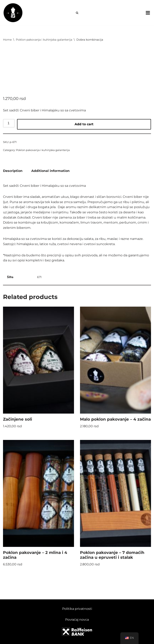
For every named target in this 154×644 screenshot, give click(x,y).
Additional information (50, 171)
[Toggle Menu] (148, 13)
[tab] (13, 171)
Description (13, 171)
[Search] (77, 13)
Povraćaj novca (77, 620)
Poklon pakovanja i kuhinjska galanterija (44, 40)
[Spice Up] (13, 13)
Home (7, 40)
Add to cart (84, 124)
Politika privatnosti (77, 609)
